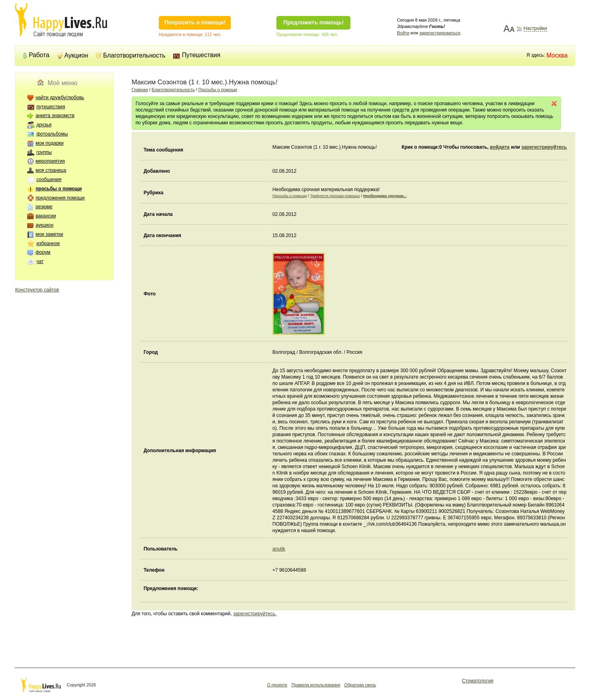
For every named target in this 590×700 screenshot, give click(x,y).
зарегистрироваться (440, 33)
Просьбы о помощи (218, 90)
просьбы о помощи (59, 189)
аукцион (45, 225)
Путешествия (197, 55)
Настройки (535, 29)
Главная (140, 90)
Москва (557, 55)
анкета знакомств (55, 116)
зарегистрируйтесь (544, 147)
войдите (500, 147)
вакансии (46, 216)
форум (43, 252)
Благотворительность (131, 55)
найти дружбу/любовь (60, 98)
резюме (44, 207)
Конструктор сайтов (37, 290)
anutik (279, 549)
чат (40, 261)
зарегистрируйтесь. (255, 614)
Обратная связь (360, 685)
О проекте (277, 685)
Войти (403, 33)
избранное (48, 243)
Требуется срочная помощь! (335, 196)
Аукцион (73, 55)
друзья (44, 125)
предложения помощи (60, 198)
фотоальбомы (52, 134)
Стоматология (478, 681)
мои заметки (49, 234)
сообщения (49, 179)
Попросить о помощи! (195, 22)
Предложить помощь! (313, 22)
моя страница (51, 170)
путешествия (51, 107)
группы (44, 152)
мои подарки (50, 143)
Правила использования (316, 685)
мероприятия (50, 161)
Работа (36, 55)
